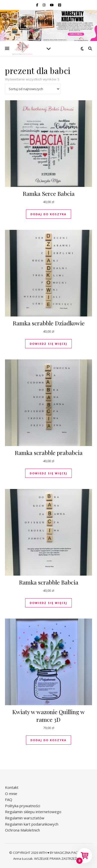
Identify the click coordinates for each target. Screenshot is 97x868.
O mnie (11, 794)
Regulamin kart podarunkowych (32, 824)
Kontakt (12, 787)
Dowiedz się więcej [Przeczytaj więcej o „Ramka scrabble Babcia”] (48, 603)
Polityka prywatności (23, 806)
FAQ (9, 799)
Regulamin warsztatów (25, 818)
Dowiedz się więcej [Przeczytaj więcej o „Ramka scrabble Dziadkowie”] (48, 344)
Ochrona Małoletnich (22, 830)
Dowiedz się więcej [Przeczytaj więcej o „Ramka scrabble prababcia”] (48, 473)
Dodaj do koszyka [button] (48, 214)
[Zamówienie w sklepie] (33, 89)
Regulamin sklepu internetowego (33, 812)
